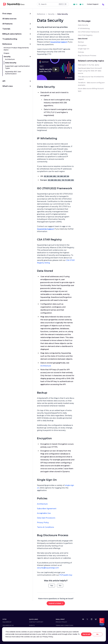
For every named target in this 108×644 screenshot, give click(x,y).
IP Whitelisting (47, 138)
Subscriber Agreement (47, 509)
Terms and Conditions (64, 625)
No (60, 586)
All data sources (9, 19)
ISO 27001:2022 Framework (55, 188)
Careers (32, 629)
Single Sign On (47, 480)
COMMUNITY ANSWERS (11, 632)
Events (32, 625)
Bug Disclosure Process (53, 535)
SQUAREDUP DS (8, 625)
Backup (42, 393)
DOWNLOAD (7, 629)
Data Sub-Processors (46, 518)
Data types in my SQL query (89, 65)
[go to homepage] (14, 4)
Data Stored (45, 271)
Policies (42, 498)
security (51, 14)
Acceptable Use (44, 513)
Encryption (44, 438)
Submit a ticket (55, 603)
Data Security (11, 63)
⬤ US (75, 4)
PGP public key (66, 575)
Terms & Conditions (46, 527)
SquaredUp (7, 622)
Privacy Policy (43, 523)
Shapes (6, 53)
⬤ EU (82, 4)
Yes (52, 586)
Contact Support (93, 4)
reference (41, 14)
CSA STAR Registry (49, 240)
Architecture (10, 59)
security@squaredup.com (48, 568)
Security (7, 57)
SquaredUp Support (59, 42)
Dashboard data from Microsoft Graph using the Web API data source (90, 71)
